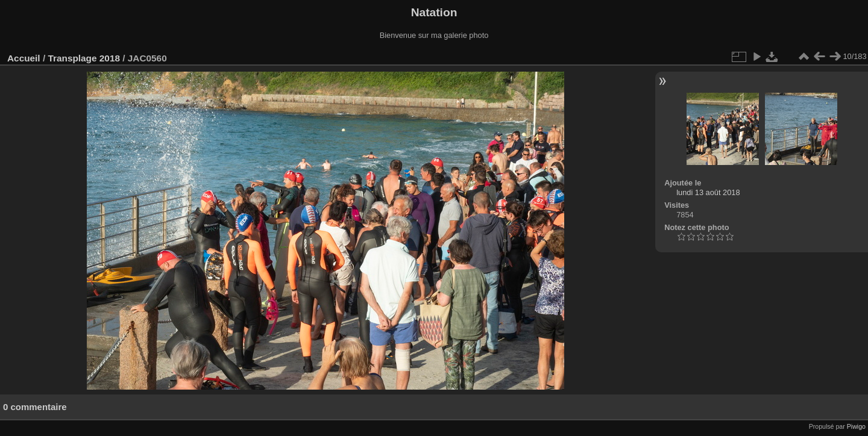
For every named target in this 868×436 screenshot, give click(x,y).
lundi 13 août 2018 (708, 192)
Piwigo (856, 426)
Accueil (24, 58)
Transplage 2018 (84, 58)
